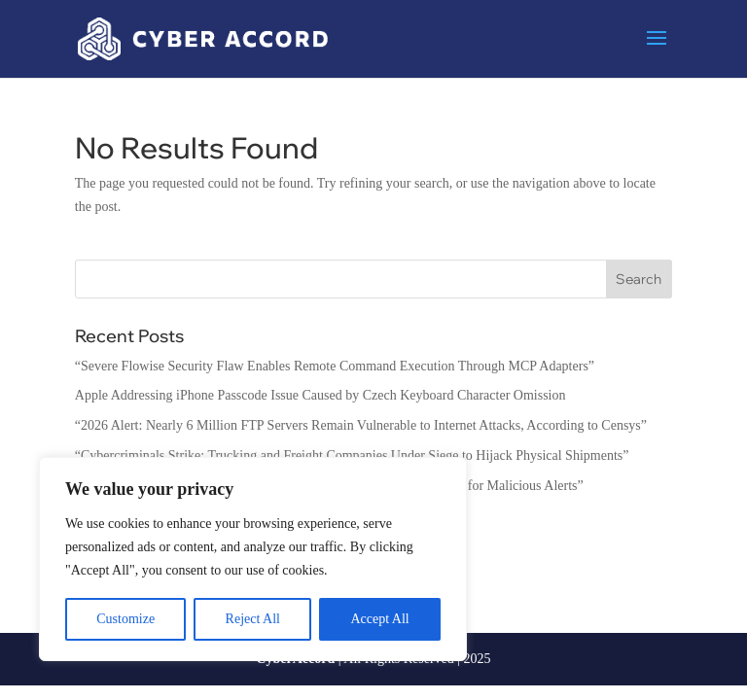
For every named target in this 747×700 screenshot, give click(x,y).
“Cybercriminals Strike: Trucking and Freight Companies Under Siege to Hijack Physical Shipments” (352, 455)
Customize (125, 619)
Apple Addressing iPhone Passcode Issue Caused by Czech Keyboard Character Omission (320, 395)
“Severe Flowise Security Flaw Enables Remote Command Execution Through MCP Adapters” (335, 366)
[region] (253, 559)
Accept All (379, 619)
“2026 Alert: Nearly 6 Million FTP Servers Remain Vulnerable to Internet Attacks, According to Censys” (361, 425)
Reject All (253, 619)
